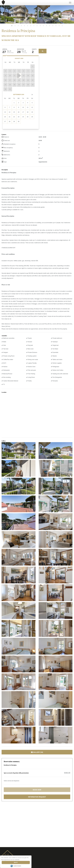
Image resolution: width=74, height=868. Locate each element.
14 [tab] (53, 26)
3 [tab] (18, 26)
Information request (37, 797)
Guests (34, 49)
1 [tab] (12, 26)
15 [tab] (56, 26)
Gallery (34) (37, 752)
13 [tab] (50, 26)
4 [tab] (21, 26)
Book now (37, 790)
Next (72, 14)
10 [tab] (40, 26)
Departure (21, 49)
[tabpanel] (19, 14)
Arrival (5, 49)
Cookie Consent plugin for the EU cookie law (16, 866)
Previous (2, 14)
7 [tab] (31, 26)
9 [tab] (37, 26)
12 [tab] (46, 26)
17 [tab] (62, 26)
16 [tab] (59, 26)
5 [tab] (24, 26)
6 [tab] (28, 26)
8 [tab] (34, 26)
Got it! (16, 862)
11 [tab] (43, 26)
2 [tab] (15, 26)
